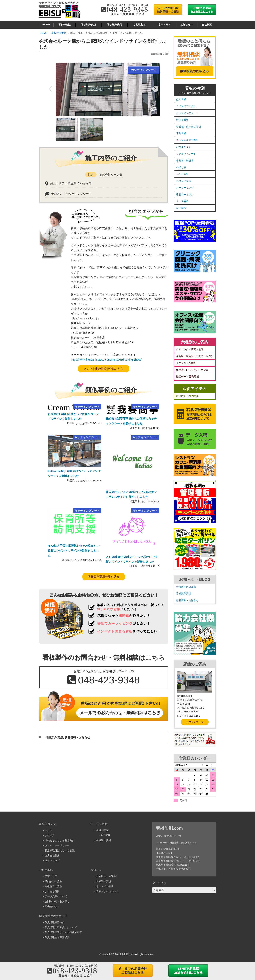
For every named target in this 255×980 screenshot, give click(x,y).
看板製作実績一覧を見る (104, 577)
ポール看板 (182, 201)
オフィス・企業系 (186, 363)
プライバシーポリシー (57, 845)
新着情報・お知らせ (77, 737)
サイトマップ (52, 860)
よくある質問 (52, 891)
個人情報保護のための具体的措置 (63, 932)
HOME (46, 25)
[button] (155, 89)
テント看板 (182, 174)
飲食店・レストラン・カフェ (192, 370)
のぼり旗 (181, 167)
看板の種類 (64, 25)
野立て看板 (182, 120)
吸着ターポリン (185, 195)
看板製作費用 (115, 25)
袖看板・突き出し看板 (189, 127)
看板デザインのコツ (107, 891)
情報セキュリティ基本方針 (60, 840)
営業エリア (165, 25)
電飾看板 (181, 133)
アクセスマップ (195, 722)
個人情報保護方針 (55, 922)
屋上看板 (181, 208)
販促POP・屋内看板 (188, 376)
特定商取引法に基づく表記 (60, 851)
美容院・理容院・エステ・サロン (195, 356)
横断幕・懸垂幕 (185, 161)
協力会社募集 (52, 856)
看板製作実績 (89, 25)
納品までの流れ (53, 881)
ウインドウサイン (186, 106)
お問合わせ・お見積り (57, 901)
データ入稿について (56, 896)
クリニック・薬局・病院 (190, 349)
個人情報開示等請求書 (57, 937)
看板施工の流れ (53, 886)
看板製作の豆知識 (186, 587)
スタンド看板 (184, 181)
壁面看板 (181, 99)
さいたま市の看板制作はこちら (104, 369)
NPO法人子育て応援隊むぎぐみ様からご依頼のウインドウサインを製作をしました (74, 551)
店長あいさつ (52, 906)
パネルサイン (184, 147)
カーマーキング (185, 188)
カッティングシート (187, 113)
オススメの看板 (105, 886)
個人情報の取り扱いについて (61, 927)
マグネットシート (186, 154)
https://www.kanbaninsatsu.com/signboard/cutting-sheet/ (106, 360)
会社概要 (207, 25)
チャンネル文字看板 (187, 140)
